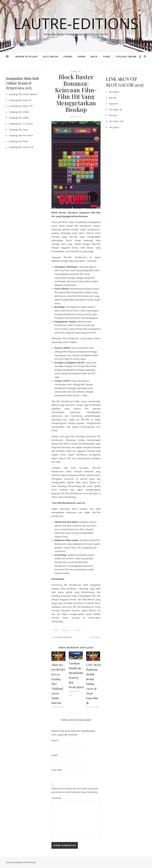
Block (56, 630)
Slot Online (24, 112)
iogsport (114, 104)
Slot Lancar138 (26, 147)
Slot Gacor (24, 129)
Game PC (76, 72)
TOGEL (107, 56)
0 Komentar (95, 637)
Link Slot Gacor (26, 135)
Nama (55, 740)
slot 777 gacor (26, 124)
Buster (77, 630)
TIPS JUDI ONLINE (126, 56)
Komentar (57, 798)
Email (55, 755)
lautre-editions (64, 637)
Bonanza (66, 630)
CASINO (68, 56)
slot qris (113, 115)
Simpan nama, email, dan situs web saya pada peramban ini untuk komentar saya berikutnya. (75, 790)
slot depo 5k (116, 109)
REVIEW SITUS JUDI (27, 56)
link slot (113, 98)
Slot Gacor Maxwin (28, 94)
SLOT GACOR (50, 56)
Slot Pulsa (23, 141)
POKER (82, 56)
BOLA (94, 56)
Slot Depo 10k (25, 106)
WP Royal (31, 862)
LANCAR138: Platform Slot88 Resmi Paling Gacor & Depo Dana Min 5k (94, 684)
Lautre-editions (76, 23)
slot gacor (114, 127)
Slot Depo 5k (25, 100)
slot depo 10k (116, 121)
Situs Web (57, 770)
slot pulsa (114, 92)
